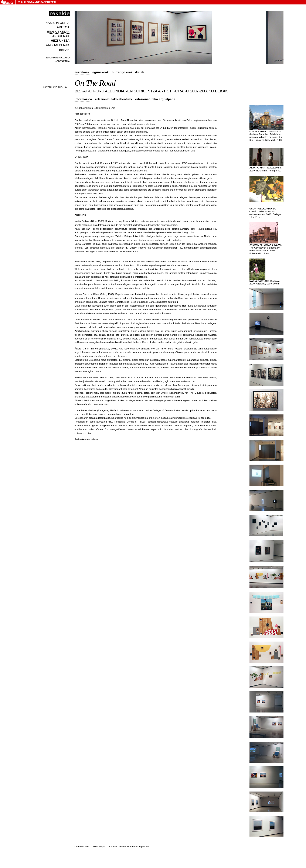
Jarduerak (60, 36)
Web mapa (99, 847)
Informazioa (83, 99)
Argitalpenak (58, 45)
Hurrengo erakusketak (128, 72)
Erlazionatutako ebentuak (114, 99)
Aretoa (63, 27)
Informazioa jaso (58, 57)
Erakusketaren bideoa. (86, 439)
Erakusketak (58, 32)
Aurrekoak (82, 72)
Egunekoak (101, 72)
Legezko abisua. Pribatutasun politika (129, 847)
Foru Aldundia (26, 2)
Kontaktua (62, 61)
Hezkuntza (60, 41)
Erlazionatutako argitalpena (155, 99)
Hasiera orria (57, 23)
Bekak (64, 50)
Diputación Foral (46, 2)
